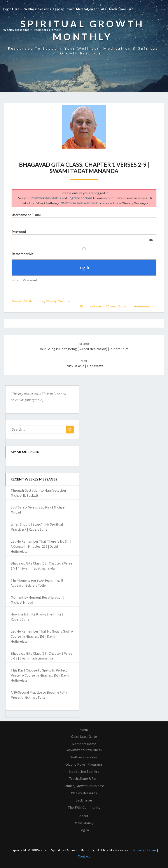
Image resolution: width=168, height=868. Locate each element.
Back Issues (84, 800)
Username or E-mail (27, 215)
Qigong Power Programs (84, 764)
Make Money (84, 823)
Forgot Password (24, 280)
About (84, 816)
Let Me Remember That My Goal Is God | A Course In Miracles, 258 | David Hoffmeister (42, 636)
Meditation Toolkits (91, 9)
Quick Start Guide (84, 736)
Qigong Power (64, 9)
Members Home (84, 744)
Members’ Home (48, 30)
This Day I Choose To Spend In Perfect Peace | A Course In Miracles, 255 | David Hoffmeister (40, 675)
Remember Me (84, 252)
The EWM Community (84, 807)
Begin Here (13, 9)
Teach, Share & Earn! (84, 779)
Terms (152, 850)
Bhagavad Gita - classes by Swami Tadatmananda (118, 306)
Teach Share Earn (122, 9)
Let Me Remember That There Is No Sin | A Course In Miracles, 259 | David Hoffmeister (41, 546)
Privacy (139, 850)
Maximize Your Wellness (84, 750)
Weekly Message (58, 301)
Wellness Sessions (38, 9)
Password (19, 232)
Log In (84, 830)
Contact (84, 856)
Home (84, 729)
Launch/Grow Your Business (84, 786)
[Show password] (150, 239)
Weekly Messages (18, 30)
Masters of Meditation (28, 301)
